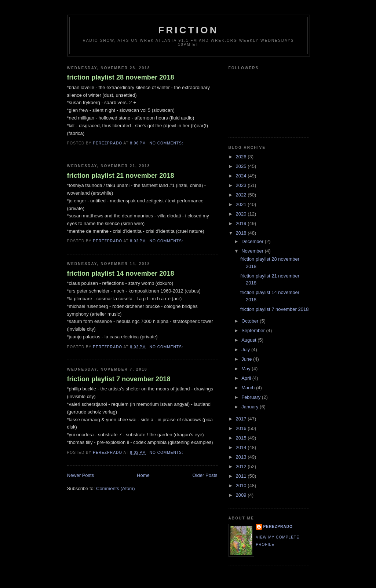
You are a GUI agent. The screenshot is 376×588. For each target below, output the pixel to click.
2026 (242, 157)
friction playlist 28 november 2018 (121, 77)
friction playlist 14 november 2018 (121, 273)
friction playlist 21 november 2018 (121, 176)
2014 (242, 447)
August (249, 340)
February (252, 397)
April (247, 378)
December (253, 241)
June (247, 359)
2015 (242, 438)
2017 (242, 419)
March (249, 388)
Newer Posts (81, 475)
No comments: (167, 143)
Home (143, 475)
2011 (242, 476)
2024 (242, 176)
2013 (242, 457)
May (247, 369)
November (253, 251)
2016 (242, 428)
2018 (242, 233)
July (246, 350)
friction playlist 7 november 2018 (119, 379)
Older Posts (205, 475)
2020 (242, 214)
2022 (242, 195)
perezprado (278, 527)
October (251, 321)
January (251, 407)
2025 (242, 166)
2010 (242, 486)
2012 (242, 466)
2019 (242, 223)
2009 (242, 495)
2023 (242, 185)
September (254, 330)
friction (188, 30)
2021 (242, 204)
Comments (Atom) (115, 488)
